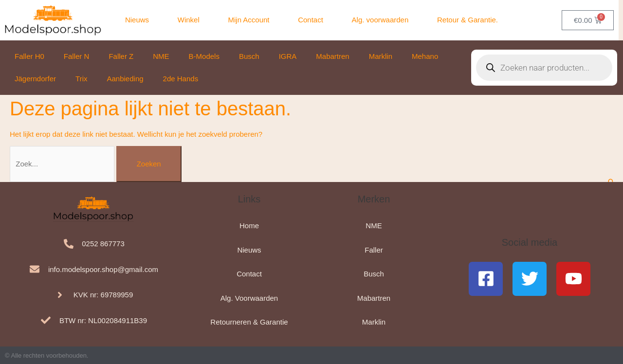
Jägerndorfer (35, 79)
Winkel (189, 20)
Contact (311, 20)
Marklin (381, 56)
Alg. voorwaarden (380, 20)
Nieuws (137, 20)
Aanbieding (125, 79)
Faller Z (121, 56)
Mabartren (332, 56)
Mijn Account (248, 20)
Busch (249, 56)
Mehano (425, 56)
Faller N (77, 56)
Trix (81, 79)
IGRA (288, 56)
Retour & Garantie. (467, 20)
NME (161, 56)
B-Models (204, 56)
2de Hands (181, 79)
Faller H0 (29, 56)
